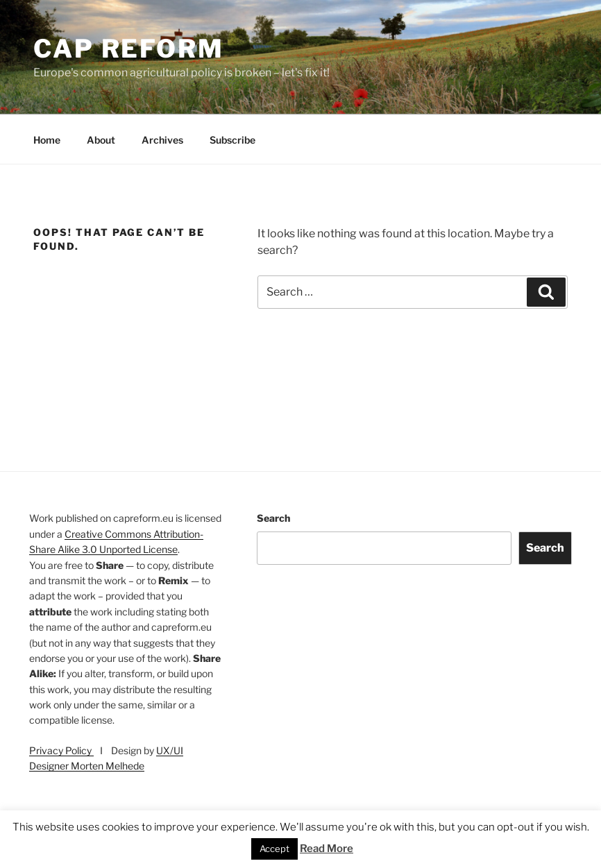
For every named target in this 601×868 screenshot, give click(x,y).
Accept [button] (274, 849)
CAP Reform (129, 49)
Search (273, 518)
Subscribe (232, 140)
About (101, 140)
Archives (162, 140)
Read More (327, 849)
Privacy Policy (61, 750)
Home (47, 140)
